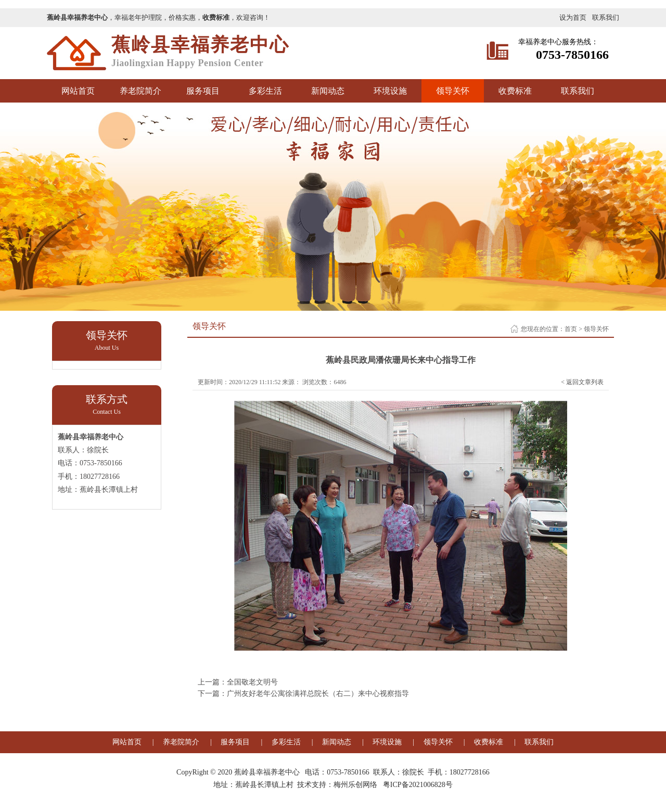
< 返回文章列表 (582, 382)
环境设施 (390, 91)
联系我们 (606, 17)
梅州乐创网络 (355, 785)
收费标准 (515, 91)
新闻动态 (328, 91)
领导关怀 (453, 91)
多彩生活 (265, 91)
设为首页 (573, 17)
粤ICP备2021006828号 (418, 785)
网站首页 (78, 91)
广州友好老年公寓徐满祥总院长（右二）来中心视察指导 (318, 694)
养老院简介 (140, 91)
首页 (571, 329)
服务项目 (203, 91)
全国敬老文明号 (252, 682)
